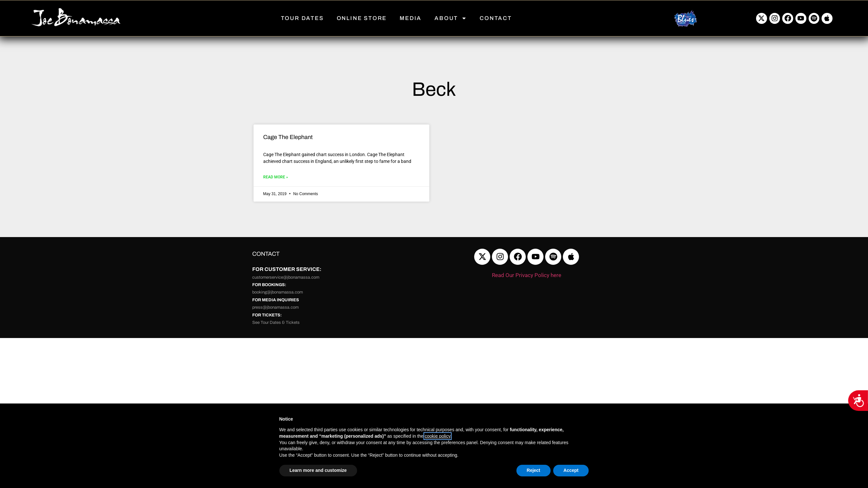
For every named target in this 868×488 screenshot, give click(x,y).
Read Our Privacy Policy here (527, 275)
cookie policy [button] (438, 436)
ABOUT (451, 18)
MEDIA (411, 18)
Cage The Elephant (288, 137)
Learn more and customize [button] (318, 470)
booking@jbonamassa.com (278, 292)
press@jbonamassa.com (275, 307)
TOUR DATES (302, 18)
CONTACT (496, 18)
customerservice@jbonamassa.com (286, 277)
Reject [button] (534, 470)
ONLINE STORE (362, 18)
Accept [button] (571, 470)
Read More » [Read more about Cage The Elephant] (276, 177)
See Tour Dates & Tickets (276, 323)
